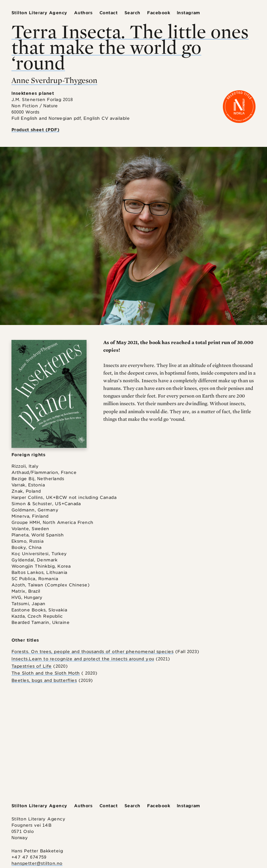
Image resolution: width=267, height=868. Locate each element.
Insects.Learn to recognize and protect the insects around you (83, 659)
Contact (109, 13)
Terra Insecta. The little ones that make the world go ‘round (130, 47)
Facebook (159, 13)
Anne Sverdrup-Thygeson (54, 80)
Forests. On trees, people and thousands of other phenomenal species (93, 652)
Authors (83, 13)
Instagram (189, 13)
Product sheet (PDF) (36, 130)
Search (132, 13)
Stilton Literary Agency (39, 13)
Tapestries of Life (32, 666)
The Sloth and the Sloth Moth (46, 673)
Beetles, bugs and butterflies (44, 680)
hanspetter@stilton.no (37, 863)
